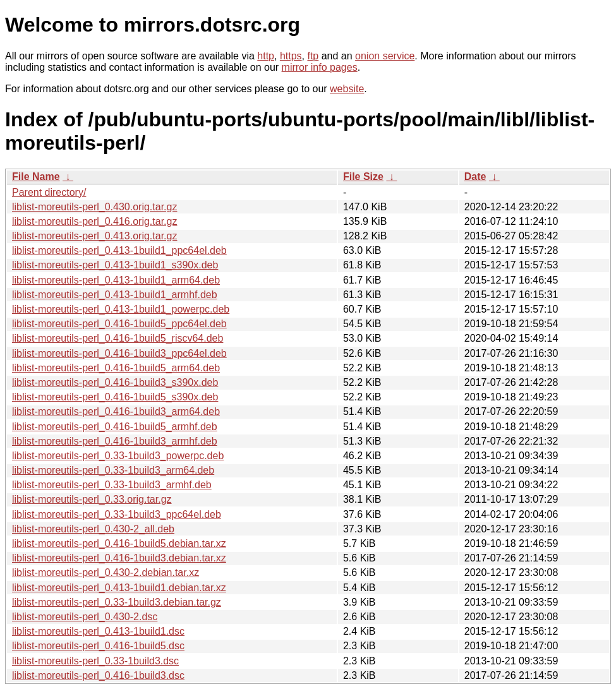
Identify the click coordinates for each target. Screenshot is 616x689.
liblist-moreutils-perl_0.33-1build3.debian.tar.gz (117, 602)
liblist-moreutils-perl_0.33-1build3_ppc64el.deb (117, 514)
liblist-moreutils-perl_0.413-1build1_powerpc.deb (121, 309)
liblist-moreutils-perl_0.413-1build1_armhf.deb (115, 295)
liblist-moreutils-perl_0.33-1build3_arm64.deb (113, 470)
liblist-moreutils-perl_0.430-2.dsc (85, 617)
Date (475, 177)
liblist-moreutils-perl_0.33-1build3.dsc (95, 661)
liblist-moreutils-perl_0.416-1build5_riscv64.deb (118, 338)
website (347, 89)
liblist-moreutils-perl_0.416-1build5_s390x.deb (115, 397)
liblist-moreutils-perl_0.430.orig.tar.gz (94, 207)
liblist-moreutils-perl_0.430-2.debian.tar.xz (106, 572)
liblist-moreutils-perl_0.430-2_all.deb (93, 529)
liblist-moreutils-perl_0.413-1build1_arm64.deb (116, 280)
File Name (36, 177)
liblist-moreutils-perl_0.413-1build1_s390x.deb (115, 265)
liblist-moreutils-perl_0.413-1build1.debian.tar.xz (119, 588)
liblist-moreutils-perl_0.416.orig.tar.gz (94, 221)
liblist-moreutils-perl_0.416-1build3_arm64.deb (116, 411)
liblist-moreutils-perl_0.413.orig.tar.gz (94, 236)
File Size (363, 177)
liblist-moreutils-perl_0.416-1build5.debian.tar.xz (119, 543)
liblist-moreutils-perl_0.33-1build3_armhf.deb (112, 485)
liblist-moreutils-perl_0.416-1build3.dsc (98, 675)
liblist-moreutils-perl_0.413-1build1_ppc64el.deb (119, 250)
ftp (313, 56)
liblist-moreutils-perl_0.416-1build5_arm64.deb (116, 368)
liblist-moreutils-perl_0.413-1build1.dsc (98, 631)
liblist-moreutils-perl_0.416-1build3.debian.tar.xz (119, 558)
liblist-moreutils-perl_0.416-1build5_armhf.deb (115, 427)
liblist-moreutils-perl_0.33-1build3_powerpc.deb (118, 456)
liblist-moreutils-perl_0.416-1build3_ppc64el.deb (119, 353)
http (266, 56)
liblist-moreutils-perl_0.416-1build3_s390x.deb (115, 382)
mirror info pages (320, 67)
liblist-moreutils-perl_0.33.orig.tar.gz (92, 499)
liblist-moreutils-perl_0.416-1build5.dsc (98, 646)
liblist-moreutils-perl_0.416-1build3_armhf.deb (115, 441)
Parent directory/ (49, 192)
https (291, 56)
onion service (385, 56)
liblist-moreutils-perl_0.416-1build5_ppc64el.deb (119, 324)
